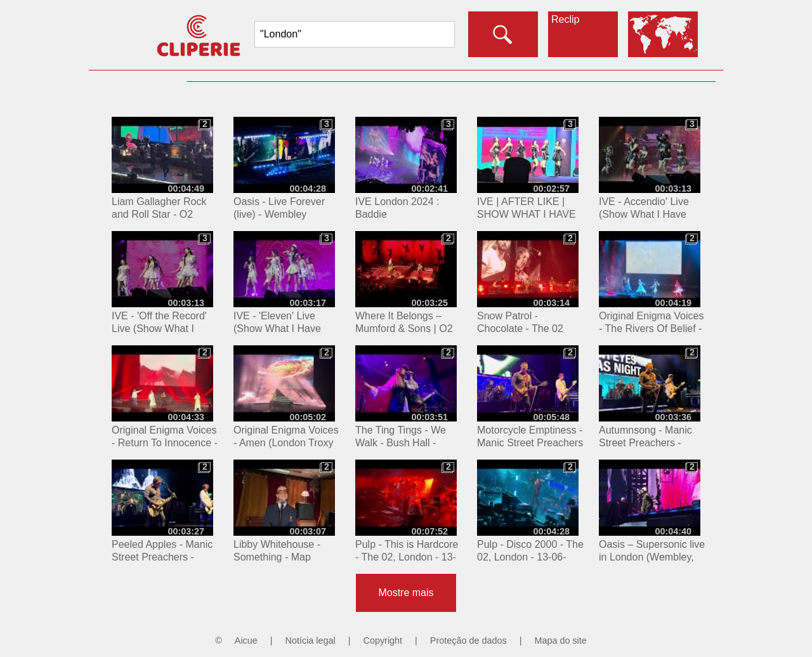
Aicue (246, 640)
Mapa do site (560, 640)
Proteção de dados (468, 640)
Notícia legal (311, 640)
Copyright (383, 640)
